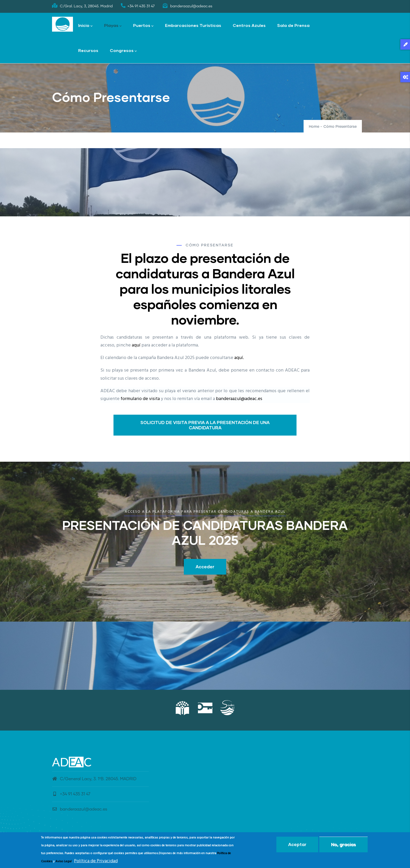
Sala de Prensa (293, 25)
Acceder (205, 567)
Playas (113, 26)
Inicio (85, 26)
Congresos (123, 51)
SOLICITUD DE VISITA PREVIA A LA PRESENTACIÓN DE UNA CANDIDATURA (205, 425)
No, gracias (343, 844)
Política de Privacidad (96, 861)
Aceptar (297, 844)
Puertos (143, 26)
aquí (136, 345)
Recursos (88, 50)
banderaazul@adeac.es (239, 399)
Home (314, 127)
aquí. (239, 358)
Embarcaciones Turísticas (193, 25)
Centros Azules (249, 25)
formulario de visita (140, 399)
